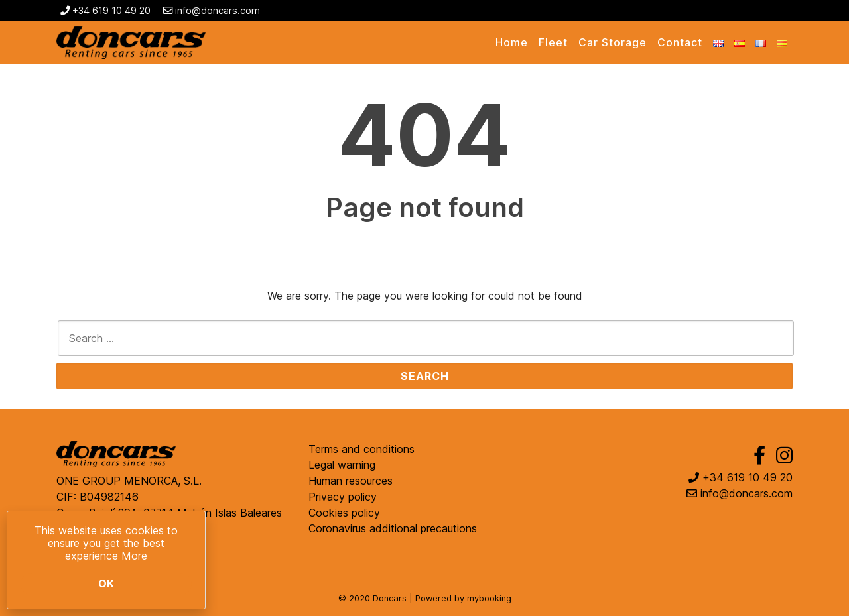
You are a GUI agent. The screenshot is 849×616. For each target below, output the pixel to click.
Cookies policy (344, 513)
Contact (680, 42)
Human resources (351, 481)
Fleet (553, 42)
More (134, 556)
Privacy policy (343, 497)
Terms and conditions (361, 449)
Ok (106, 584)
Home (512, 42)
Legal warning (342, 465)
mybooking (489, 598)
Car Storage (613, 42)
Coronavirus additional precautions (393, 528)
